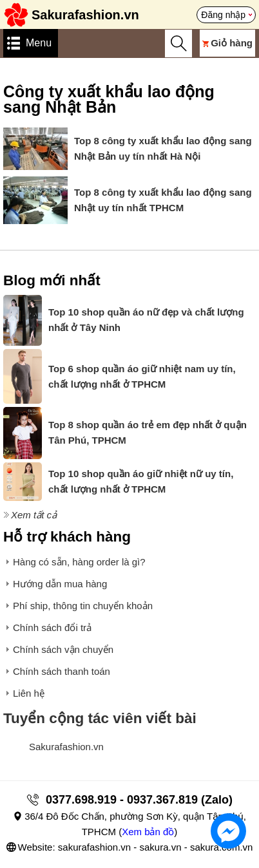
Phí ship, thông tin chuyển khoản (83, 606)
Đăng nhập (223, 15)
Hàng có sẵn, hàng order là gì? (79, 562)
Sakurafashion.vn (66, 747)
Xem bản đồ (148, 832)
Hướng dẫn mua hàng (60, 584)
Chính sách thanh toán (62, 671)
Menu (39, 43)
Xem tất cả (34, 515)
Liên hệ (29, 693)
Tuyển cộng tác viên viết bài (100, 718)
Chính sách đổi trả (52, 627)
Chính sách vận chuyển (63, 649)
